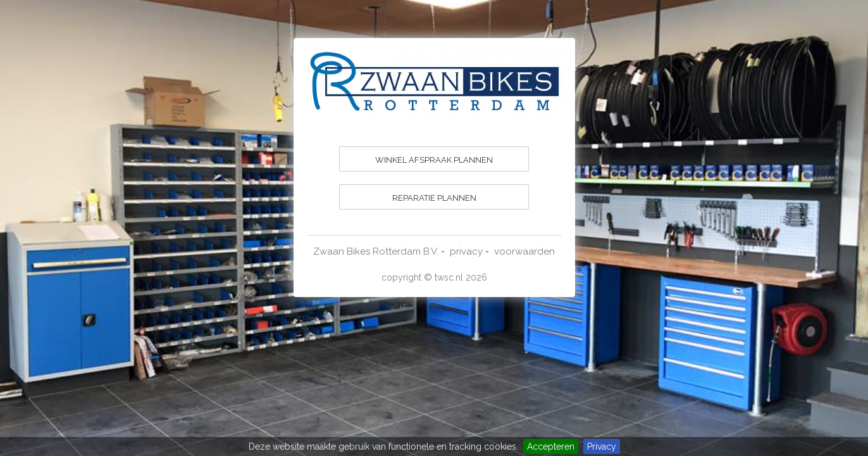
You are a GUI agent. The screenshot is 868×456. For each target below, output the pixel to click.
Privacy (602, 446)
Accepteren (551, 446)
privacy (466, 251)
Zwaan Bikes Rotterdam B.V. (376, 251)
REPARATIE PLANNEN (434, 198)
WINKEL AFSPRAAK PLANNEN (434, 160)
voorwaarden (524, 251)
